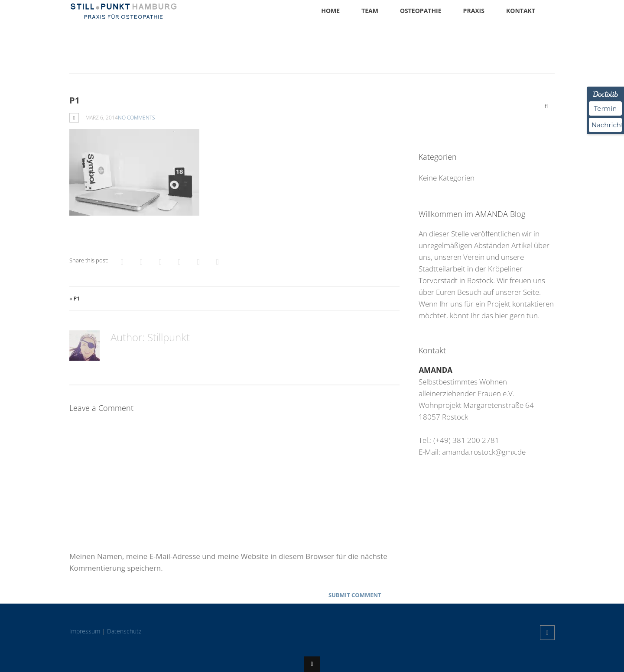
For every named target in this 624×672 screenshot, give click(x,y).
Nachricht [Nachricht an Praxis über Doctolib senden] (607, 125)
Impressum (85, 631)
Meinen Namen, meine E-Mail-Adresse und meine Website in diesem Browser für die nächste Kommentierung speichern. (228, 562)
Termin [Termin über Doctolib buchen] (606, 108)
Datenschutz (124, 631)
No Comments (136, 118)
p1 (77, 299)
